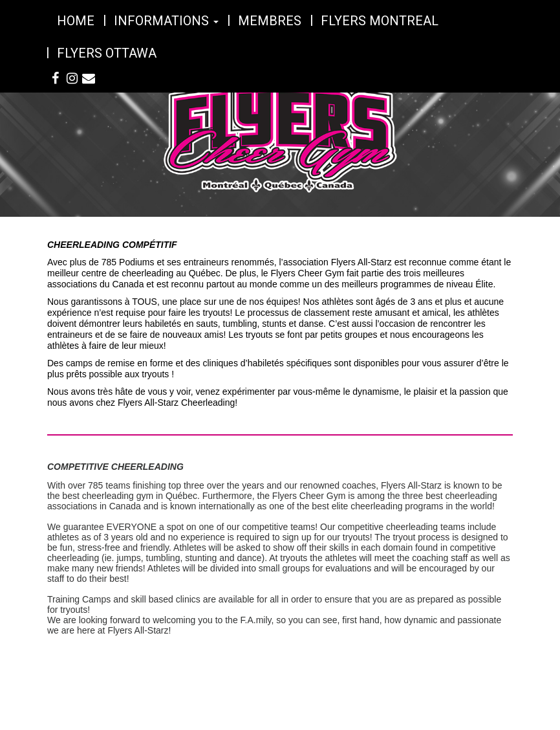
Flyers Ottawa (107, 53)
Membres (270, 21)
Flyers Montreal (380, 21)
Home (76, 21)
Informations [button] (166, 21)
